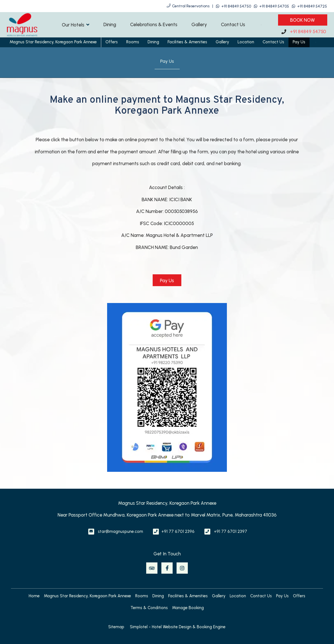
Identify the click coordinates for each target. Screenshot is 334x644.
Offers (112, 42)
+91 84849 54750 (236, 6)
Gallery (199, 24)
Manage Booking (188, 608)
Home (34, 596)
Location (246, 42)
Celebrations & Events (154, 24)
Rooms (133, 42)
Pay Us (299, 42)
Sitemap (116, 627)
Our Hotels (76, 25)
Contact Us (233, 24)
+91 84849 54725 (312, 6)
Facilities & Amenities (187, 42)
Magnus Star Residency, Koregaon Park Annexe (53, 42)
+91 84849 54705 (274, 6)
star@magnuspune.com (120, 531)
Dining (110, 24)
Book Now (303, 20)
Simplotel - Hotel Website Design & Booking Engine (178, 627)
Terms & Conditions (149, 608)
